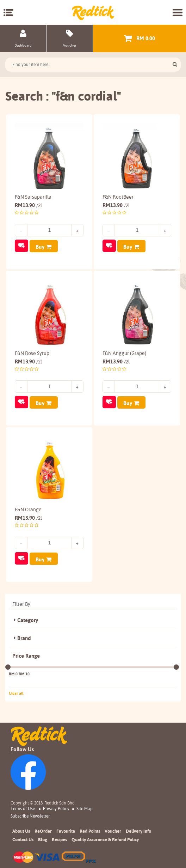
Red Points (90, 830)
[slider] (8, 666)
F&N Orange (28, 509)
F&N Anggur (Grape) (124, 353)
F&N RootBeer (118, 197)
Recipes (59, 838)
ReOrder (43, 830)
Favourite (66, 830)
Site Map (85, 807)
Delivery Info (138, 830)
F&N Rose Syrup (32, 353)
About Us (21, 830)
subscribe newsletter (30, 815)
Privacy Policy (56, 807)
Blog (43, 838)
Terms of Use (23, 807)
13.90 (28, 205)
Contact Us (23, 838)
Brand (24, 637)
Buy (40, 247)
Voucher (113, 830)
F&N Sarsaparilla (33, 197)
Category (28, 619)
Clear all (16, 692)
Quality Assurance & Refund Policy (105, 838)
